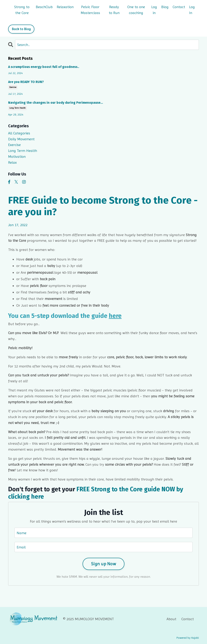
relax (12, 162)
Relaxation (65, 7)
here (115, 316)
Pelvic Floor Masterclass (90, 10)
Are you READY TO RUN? (26, 82)
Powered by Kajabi (188, 638)
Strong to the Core (22, 10)
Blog (165, 7)
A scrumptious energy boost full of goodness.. (44, 67)
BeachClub (44, 7)
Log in (154, 10)
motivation (17, 156)
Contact (179, 7)
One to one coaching (136, 10)
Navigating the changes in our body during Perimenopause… (56, 103)
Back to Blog (21, 29)
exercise (13, 87)
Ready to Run (114, 10)
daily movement (21, 139)
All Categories (19, 133)
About (171, 619)
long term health (17, 108)
